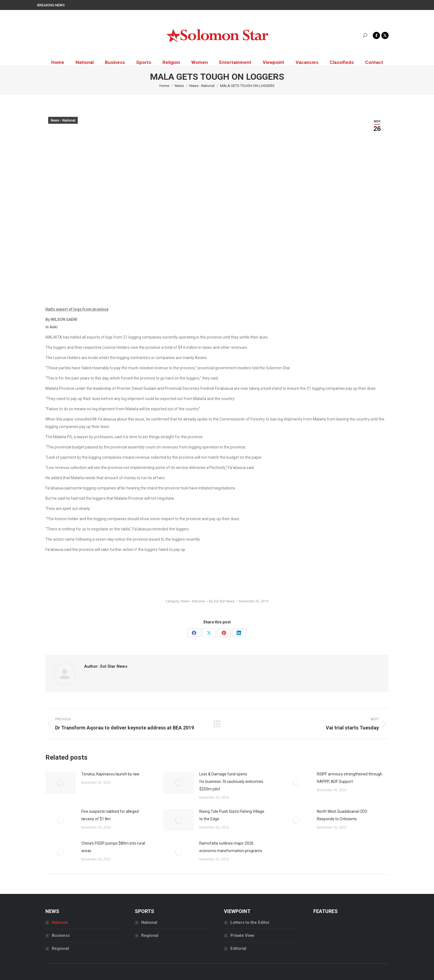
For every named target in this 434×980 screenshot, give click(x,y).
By (222, 601)
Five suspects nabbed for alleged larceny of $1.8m (110, 815)
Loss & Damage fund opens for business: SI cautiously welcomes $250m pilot (231, 782)
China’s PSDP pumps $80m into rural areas (113, 847)
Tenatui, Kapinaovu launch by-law (110, 774)
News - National (63, 120)
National (60, 922)
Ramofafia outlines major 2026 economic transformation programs (231, 847)
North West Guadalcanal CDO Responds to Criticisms (342, 815)
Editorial (238, 948)
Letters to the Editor (250, 922)
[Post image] (61, 783)
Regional (60, 948)
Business (61, 935)
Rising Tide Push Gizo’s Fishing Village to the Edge (232, 815)
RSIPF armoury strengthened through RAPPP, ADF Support (350, 778)
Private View (242, 935)
